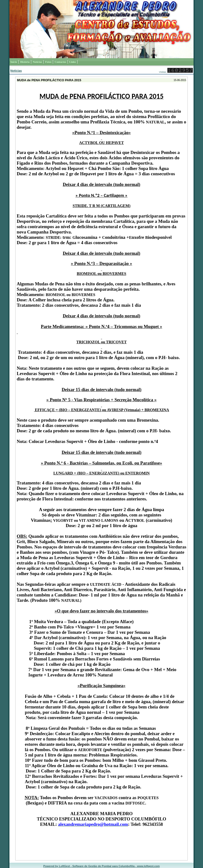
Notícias (16, 71)
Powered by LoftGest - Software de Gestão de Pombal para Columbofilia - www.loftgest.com (102, 866)
